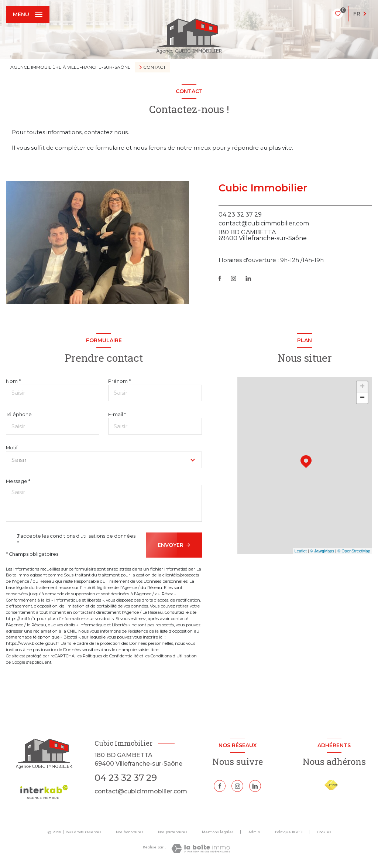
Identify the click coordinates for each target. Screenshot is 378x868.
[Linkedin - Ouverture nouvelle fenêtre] (248, 278)
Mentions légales (218, 832)
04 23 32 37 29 (240, 215)
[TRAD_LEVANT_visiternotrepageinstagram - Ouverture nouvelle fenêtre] (233, 278)
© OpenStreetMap (354, 551)
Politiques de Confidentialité (111, 656)
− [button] (362, 398)
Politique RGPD (289, 832)
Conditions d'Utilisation (174, 656)
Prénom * (119, 381)
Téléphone (19, 414)
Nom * (13, 381)
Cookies (324, 832)
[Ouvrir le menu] (28, 14)
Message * (18, 481)
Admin (254, 832)
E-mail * (117, 414)
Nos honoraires (130, 832)
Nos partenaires (173, 832)
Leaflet (301, 551)
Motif (12, 448)
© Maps (322, 551)
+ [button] (362, 387)
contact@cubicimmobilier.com (264, 223)
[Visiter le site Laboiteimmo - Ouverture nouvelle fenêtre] (201, 849)
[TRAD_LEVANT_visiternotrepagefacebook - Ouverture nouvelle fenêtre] (220, 278)
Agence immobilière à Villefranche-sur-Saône (71, 67)
